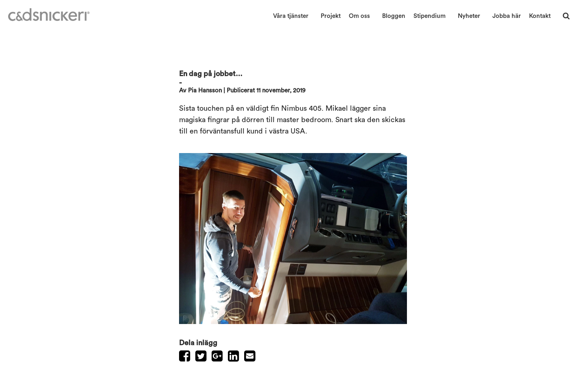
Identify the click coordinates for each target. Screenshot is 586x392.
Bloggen (394, 16)
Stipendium (430, 16)
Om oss (359, 16)
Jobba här (507, 16)
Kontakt (540, 16)
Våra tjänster (291, 16)
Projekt (331, 16)
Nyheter (469, 16)
